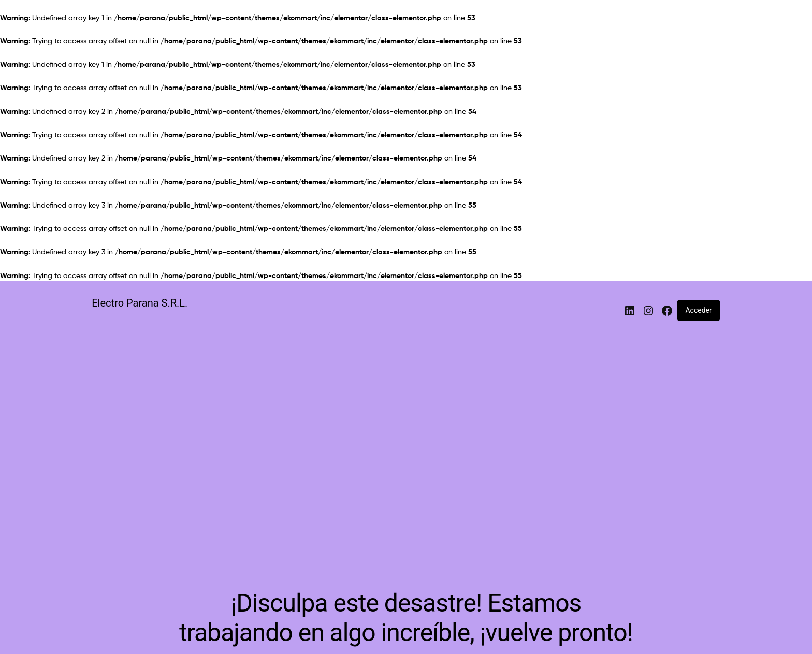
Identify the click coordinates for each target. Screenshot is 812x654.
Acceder (698, 310)
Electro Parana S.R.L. (140, 303)
